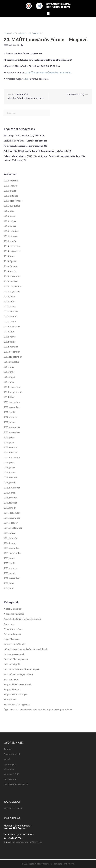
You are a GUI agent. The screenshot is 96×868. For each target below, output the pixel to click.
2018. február (10, 447)
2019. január (10, 422)
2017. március (11, 452)
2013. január (10, 573)
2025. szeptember (13, 201)
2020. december (12, 387)
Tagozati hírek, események (24, 33)
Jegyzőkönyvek (12, 639)
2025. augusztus (12, 206)
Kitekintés (9, 769)
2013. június (9, 558)
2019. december (12, 402)
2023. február (11, 317)
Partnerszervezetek (14, 654)
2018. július (9, 437)
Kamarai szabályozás (15, 644)
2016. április (10, 473)
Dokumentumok (12, 754)
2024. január (10, 271)
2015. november (12, 488)
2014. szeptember (13, 528)
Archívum (9, 624)
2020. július (9, 397)
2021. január (10, 382)
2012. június (9, 588)
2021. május (9, 377)
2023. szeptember (13, 286)
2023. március (11, 312)
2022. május (10, 337)
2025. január (10, 241)
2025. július (9, 211)
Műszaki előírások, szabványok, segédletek (26, 649)
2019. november (12, 407)
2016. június (9, 468)
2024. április (10, 261)
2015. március (11, 498)
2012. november (12, 578)
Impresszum (10, 779)
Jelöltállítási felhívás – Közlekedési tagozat (25, 141)
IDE (27, 79)
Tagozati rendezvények (16, 695)
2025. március (11, 231)
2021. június (9, 372)
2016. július (9, 463)
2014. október (11, 523)
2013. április (9, 563)
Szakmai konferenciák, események (22, 669)
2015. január (10, 508)
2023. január (10, 322)
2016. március (11, 478)
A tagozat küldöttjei (14, 614)
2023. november (12, 276)
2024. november (12, 246)
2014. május (10, 533)
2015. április (10, 493)
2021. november (12, 352)
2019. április (9, 412)
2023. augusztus (12, 292)
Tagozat (8, 749)
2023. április (10, 307)
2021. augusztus (12, 362)
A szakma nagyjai (13, 609)
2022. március (11, 347)
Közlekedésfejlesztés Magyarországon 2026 (25, 146)
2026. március (11, 181)
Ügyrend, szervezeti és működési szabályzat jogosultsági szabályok (38, 710)
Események (10, 764)
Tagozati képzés (12, 689)
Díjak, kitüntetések (13, 629)
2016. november (12, 458)
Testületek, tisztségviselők (17, 705)
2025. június (10, 216)
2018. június (9, 442)
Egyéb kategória (12, 634)
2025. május (10, 221)
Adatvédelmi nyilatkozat (16, 784)
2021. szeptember (13, 357)
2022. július (9, 332)
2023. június (9, 296)
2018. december (12, 427)
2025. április (10, 226)
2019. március (11, 417)
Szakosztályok (11, 679)
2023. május (10, 302)
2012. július (9, 583)
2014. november (12, 518)
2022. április (10, 342)
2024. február (11, 266)
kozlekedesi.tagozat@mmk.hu (27, 842)
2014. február (11, 538)
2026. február (11, 186)
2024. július (9, 256)
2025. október (11, 196)
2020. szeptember (13, 392)
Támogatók (10, 700)
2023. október (11, 281)
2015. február (10, 503)
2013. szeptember (13, 553)
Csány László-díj (76, 94)
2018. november (12, 432)
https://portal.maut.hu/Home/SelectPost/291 (48, 73)
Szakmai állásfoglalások (16, 659)
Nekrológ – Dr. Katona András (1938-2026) (24, 136)
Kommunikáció (11, 774)
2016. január (10, 483)
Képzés (8, 759)
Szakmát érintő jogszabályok (19, 674)
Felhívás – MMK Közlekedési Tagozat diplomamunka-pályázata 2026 (37, 151)
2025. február (11, 236)
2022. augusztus (12, 327)
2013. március (11, 568)
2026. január (10, 191)
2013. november (12, 548)
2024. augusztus (12, 251)
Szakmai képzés (12, 664)
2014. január (10, 543)
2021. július (9, 367)
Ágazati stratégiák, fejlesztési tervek (22, 619)
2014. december (12, 513)
